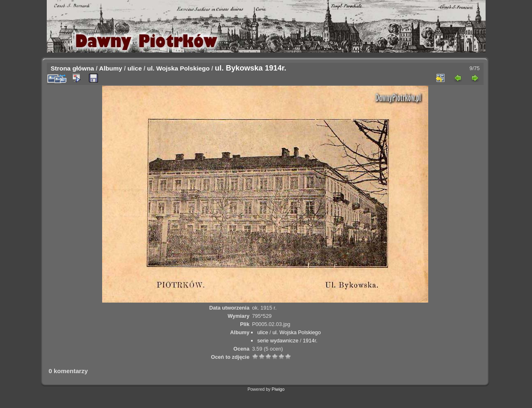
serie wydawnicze (278, 341)
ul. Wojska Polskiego (179, 68)
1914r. (310, 341)
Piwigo (278, 389)
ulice (135, 68)
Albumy (111, 68)
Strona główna (73, 68)
